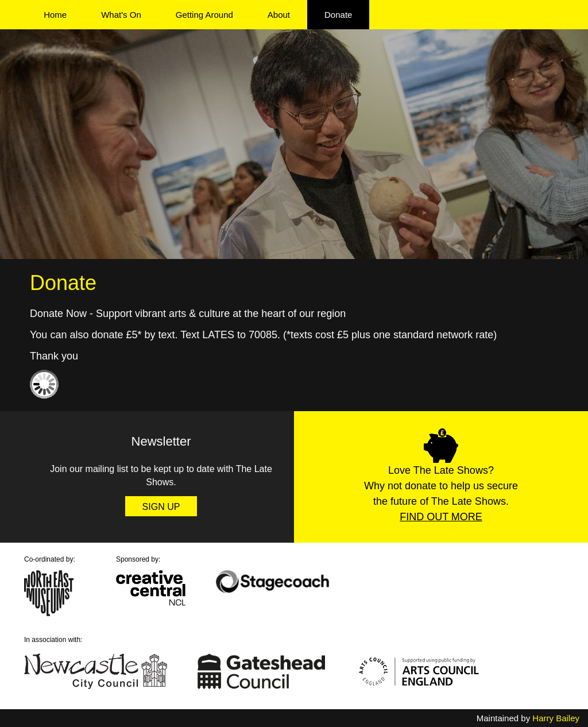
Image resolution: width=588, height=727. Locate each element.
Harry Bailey (556, 718)
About (279, 15)
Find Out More (441, 517)
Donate (338, 15)
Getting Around (204, 15)
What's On (121, 15)
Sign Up (161, 507)
